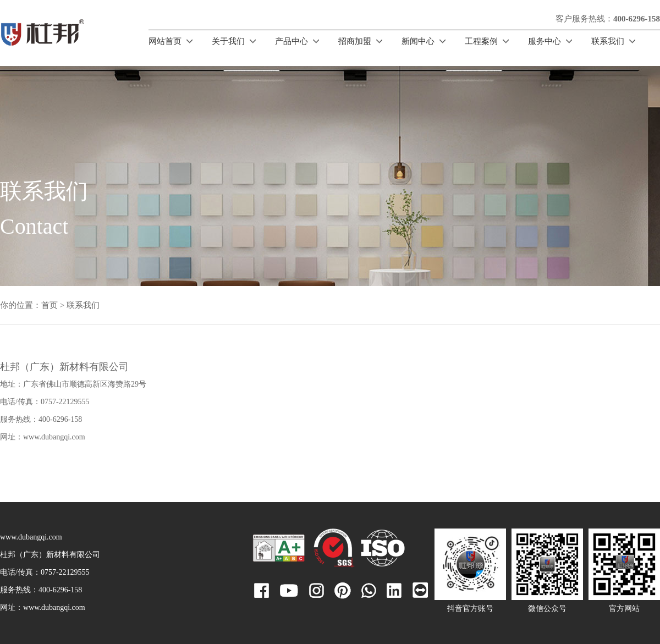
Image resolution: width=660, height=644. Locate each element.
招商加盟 (355, 41)
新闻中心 (418, 41)
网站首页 (165, 41)
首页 (50, 305)
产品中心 (291, 41)
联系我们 (608, 41)
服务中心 (544, 41)
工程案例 (481, 41)
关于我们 (228, 41)
